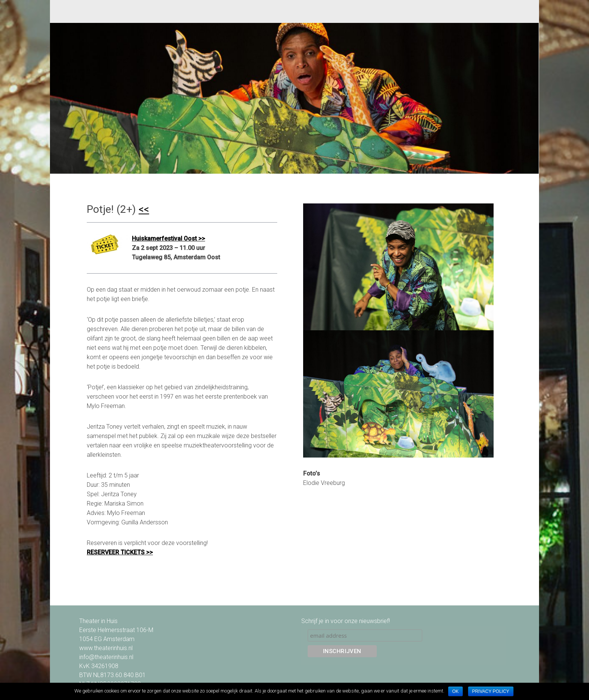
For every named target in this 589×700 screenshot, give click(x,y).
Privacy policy (491, 691)
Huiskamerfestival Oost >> (168, 239)
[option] (294, 98)
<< (144, 209)
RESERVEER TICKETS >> (120, 552)
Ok (455, 691)
